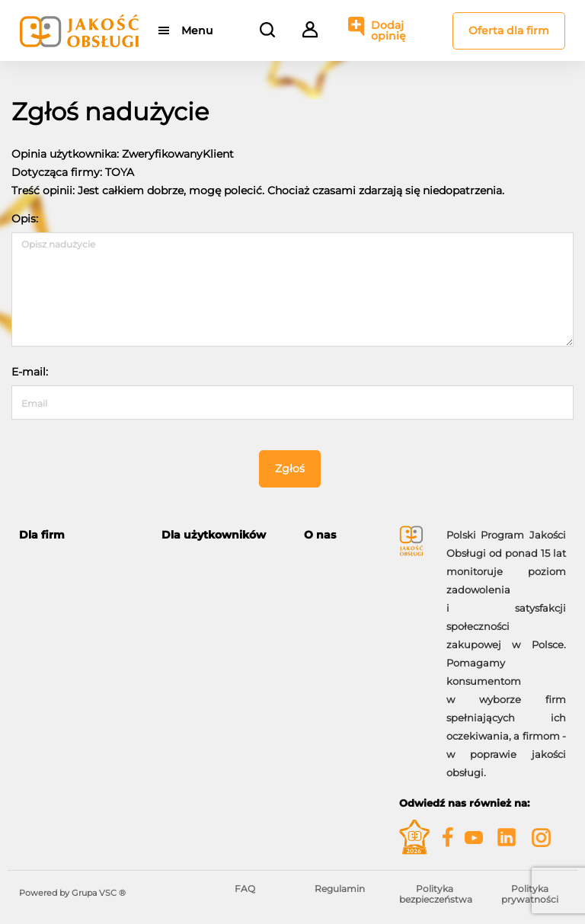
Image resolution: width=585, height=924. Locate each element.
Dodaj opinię (388, 30)
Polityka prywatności (530, 894)
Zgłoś (290, 468)
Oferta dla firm (509, 30)
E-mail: (30, 372)
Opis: (25, 219)
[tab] (79, 535)
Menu (197, 30)
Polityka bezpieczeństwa (436, 894)
